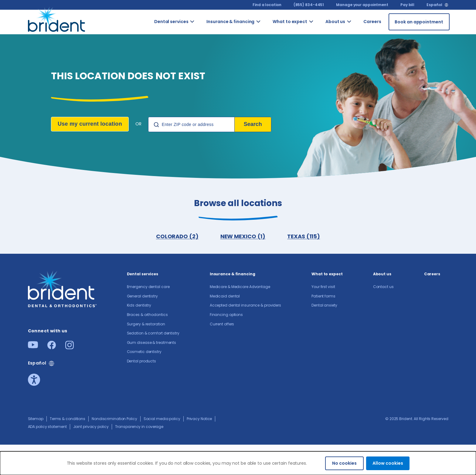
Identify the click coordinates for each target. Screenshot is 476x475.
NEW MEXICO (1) (243, 236)
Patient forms (323, 296)
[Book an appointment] (419, 22)
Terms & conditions (68, 419)
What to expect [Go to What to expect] (290, 22)
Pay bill (407, 5)
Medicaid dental (225, 296)
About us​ (382, 274)
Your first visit (323, 287)
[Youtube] (33, 346)
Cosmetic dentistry (144, 352)
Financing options (226, 315)
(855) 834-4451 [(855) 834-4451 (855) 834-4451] (309, 5)
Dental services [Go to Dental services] (171, 22)
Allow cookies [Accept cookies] (388, 463)
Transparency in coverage (139, 427)
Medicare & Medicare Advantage (240, 287)
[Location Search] (191, 124)
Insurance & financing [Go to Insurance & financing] (230, 22)
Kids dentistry (139, 305)
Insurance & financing (233, 274)
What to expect (327, 274)
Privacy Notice (199, 419)
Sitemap (36, 419)
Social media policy (162, 419)
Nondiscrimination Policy (114, 419)
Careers (432, 274)
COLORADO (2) (177, 236)
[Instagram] (70, 347)
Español (434, 5)
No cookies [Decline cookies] (344, 463)
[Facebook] (52, 347)
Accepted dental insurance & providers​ (245, 305)
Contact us (383, 287)
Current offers (222, 324)
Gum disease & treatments (152, 343)
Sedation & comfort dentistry (153, 333)
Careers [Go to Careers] (372, 22)
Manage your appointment (362, 5)
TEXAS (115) (304, 236)
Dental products (142, 361)
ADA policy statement (47, 427)
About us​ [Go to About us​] (335, 22)
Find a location (267, 5)
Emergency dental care (148, 287)
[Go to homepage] (58, 22)
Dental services (143, 274)
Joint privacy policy (91, 427)
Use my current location (90, 124)
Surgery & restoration (146, 324)
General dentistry (142, 296)
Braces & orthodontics (147, 315)
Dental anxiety (324, 305)
